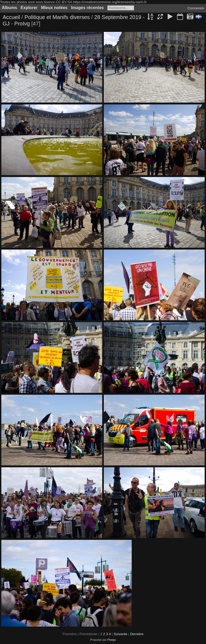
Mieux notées (54, 8)
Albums (10, 8)
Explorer (29, 8)
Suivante (121, 634)
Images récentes (87, 8)
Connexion (196, 8)
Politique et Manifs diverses (57, 17)
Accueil (11, 17)
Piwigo (112, 640)
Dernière (137, 634)
